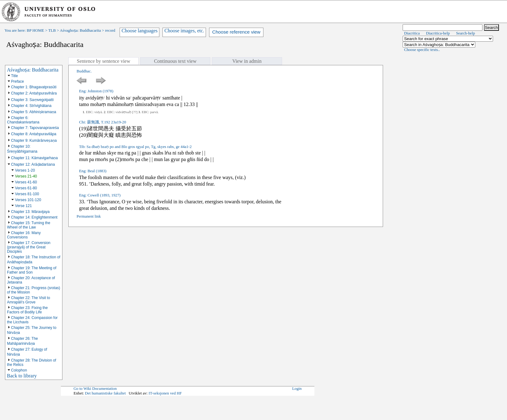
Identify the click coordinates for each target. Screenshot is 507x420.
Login (297, 389)
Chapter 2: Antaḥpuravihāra (34, 93)
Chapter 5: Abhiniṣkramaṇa (34, 112)
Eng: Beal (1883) (93, 171)
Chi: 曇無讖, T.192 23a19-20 (102, 122)
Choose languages (139, 31)
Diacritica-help (438, 33)
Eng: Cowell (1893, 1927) (100, 195)
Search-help (466, 33)
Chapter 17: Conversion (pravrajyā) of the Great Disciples (29, 247)
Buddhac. (84, 71)
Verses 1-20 (25, 170)
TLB (52, 30)
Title (15, 76)
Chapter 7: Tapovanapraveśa (35, 128)
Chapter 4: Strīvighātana (31, 106)
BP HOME (35, 30)
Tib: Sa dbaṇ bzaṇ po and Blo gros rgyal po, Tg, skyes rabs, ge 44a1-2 (135, 147)
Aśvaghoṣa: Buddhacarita (80, 30)
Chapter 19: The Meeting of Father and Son (32, 270)
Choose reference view (236, 32)
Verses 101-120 (28, 200)
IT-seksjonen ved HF (165, 393)
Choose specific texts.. (422, 50)
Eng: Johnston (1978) (96, 91)
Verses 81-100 (27, 194)
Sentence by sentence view (103, 61)
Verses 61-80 (26, 188)
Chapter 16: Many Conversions (24, 235)
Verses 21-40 (26, 176)
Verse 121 (23, 206)
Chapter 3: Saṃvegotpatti (32, 100)
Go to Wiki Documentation (95, 389)
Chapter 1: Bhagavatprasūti (34, 87)
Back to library (22, 376)
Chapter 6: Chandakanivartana (23, 120)
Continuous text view (175, 61)
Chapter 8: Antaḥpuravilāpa (34, 134)
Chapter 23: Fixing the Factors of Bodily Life (27, 310)
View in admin (247, 61)
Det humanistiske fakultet (105, 393)
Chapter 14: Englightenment (34, 217)
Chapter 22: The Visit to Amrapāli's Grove (29, 300)
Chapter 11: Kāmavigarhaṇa (34, 158)
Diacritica (412, 33)
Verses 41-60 (26, 182)
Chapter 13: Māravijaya (30, 212)
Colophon (19, 370)
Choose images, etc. (184, 31)
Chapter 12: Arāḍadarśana (33, 164)
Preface (18, 81)
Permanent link (89, 216)
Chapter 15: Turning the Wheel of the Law (29, 225)
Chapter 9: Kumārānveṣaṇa (34, 141)
